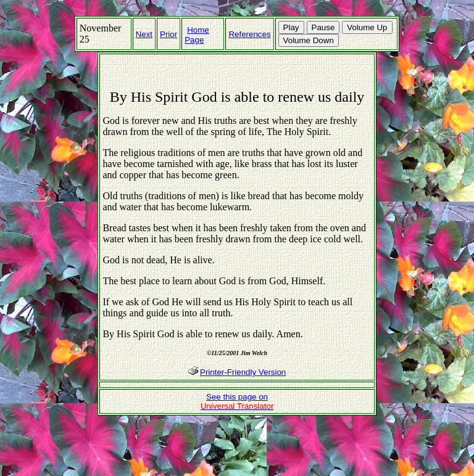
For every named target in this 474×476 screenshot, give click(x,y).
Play (291, 27)
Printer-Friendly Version (243, 372)
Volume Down (309, 40)
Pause (323, 27)
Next (144, 34)
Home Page (197, 35)
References (249, 34)
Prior (168, 34)
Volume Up (367, 27)
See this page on (237, 401)
